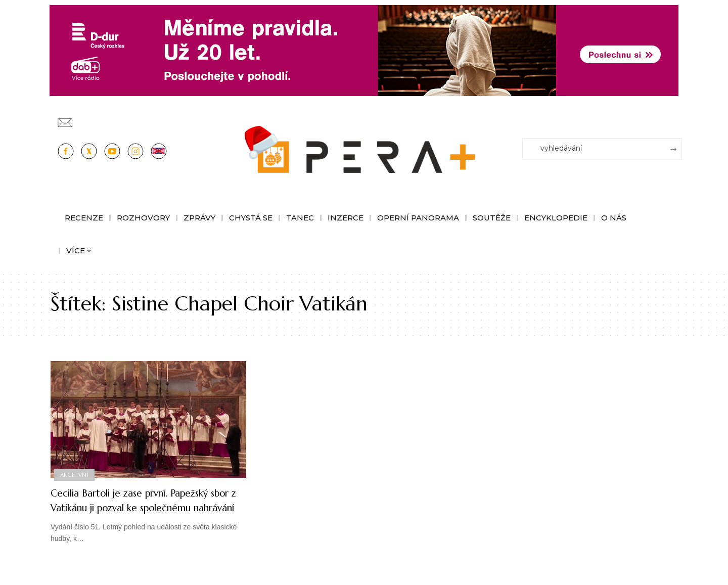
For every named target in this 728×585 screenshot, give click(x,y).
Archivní (75, 474)
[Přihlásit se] (676, 118)
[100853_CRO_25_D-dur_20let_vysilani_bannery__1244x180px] (364, 50)
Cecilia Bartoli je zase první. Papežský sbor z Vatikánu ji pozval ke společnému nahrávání (146, 507)
